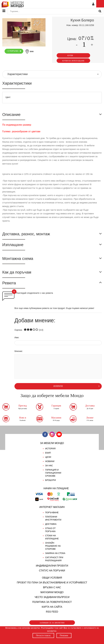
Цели (48, 457)
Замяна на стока (55, 553)
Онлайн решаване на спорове (53, 546)
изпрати (76, 386)
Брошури (51, 480)
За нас (49, 466)
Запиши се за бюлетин (52, 623)
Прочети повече (43, 635)
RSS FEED (52, 612)
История (50, 449)
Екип (48, 453)
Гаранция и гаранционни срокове (53, 473)
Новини (50, 461)
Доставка (51, 524)
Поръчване (52, 512)
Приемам (64, 635)
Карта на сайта (52, 607)
